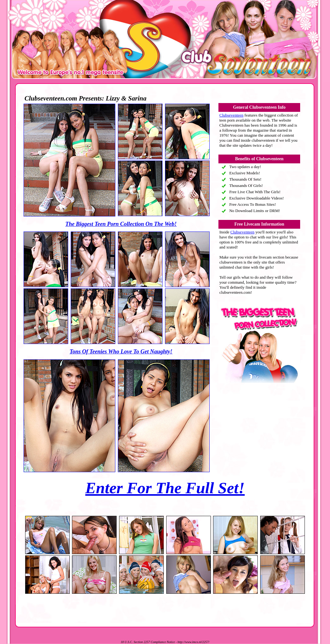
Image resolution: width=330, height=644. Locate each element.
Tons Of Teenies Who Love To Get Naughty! (121, 352)
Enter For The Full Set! (165, 488)
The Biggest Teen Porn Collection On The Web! (121, 224)
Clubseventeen (231, 115)
